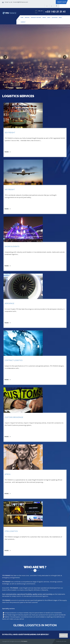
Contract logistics (14, 360)
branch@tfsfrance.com (21, 2)
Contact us (63, 635)
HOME (22, 18)
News (60, 18)
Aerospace (9, 303)
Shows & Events (12, 246)
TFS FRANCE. (24, 641)
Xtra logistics (11, 531)
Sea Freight (10, 133)
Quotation (55, 18)
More (8, 152)
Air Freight (10, 190)
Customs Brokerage (14, 417)
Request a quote (62, 2)
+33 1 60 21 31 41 (55, 12)
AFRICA (7, 474)
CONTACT (23, 22)
